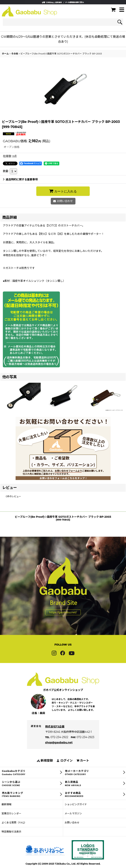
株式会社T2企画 (55, 734)
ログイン (67, 768)
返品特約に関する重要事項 (20, 179)
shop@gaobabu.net (59, 750)
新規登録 (47, 768)
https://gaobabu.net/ (63, 619)
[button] (122, 10)
